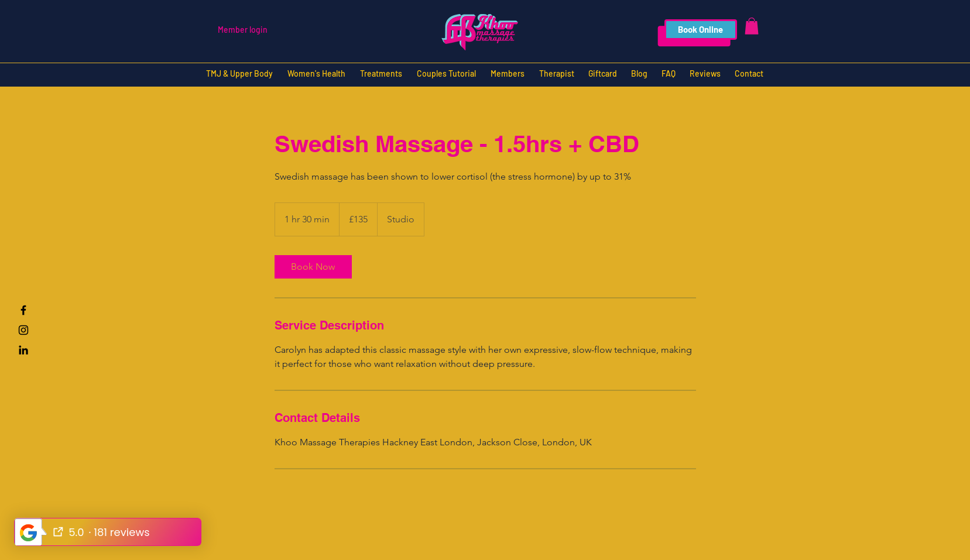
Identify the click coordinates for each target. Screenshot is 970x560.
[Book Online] (701, 30)
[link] (313, 267)
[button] (752, 26)
